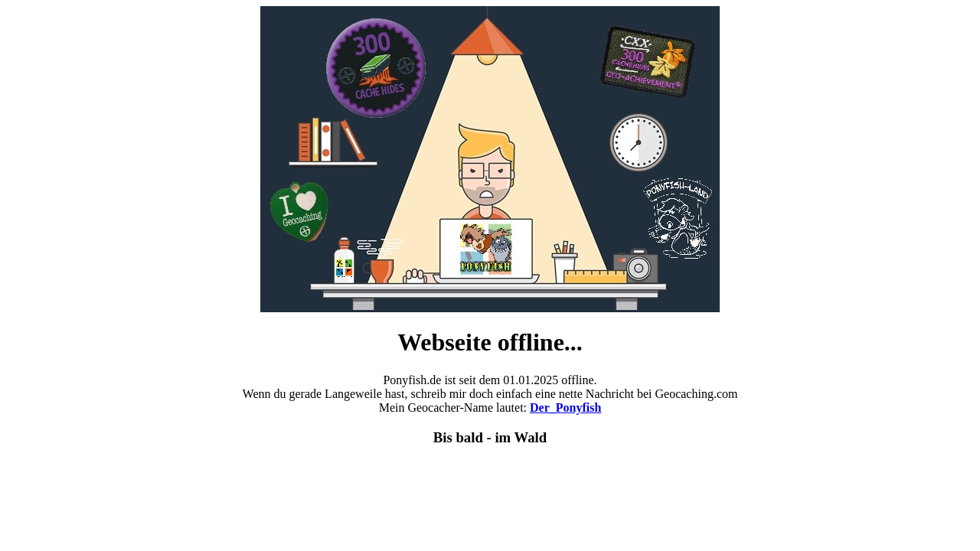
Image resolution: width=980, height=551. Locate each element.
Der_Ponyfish (565, 408)
